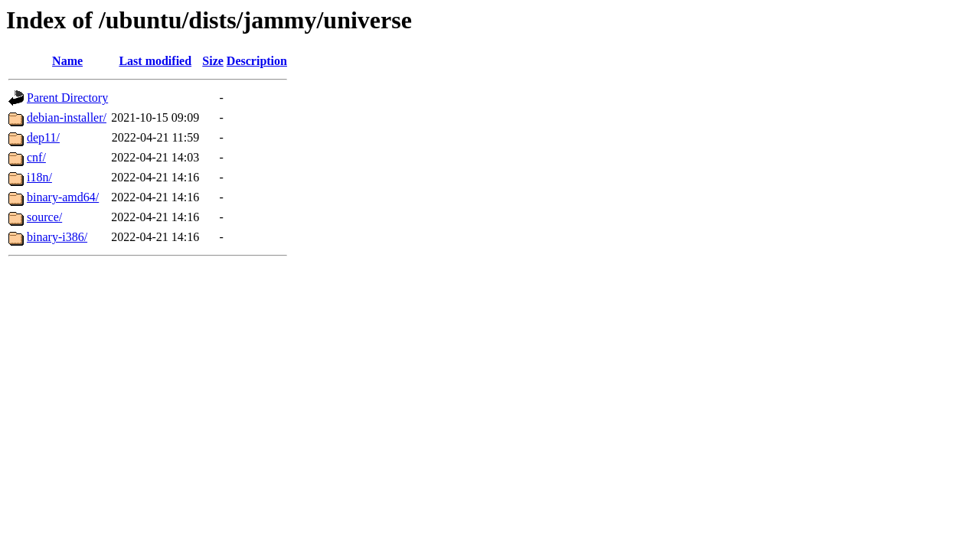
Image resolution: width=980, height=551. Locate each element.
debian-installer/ (67, 117)
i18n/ (39, 177)
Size (213, 61)
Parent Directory (67, 98)
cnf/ (36, 157)
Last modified (155, 61)
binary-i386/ (57, 237)
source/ (44, 217)
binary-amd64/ (63, 197)
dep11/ (43, 137)
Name (67, 61)
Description (257, 61)
